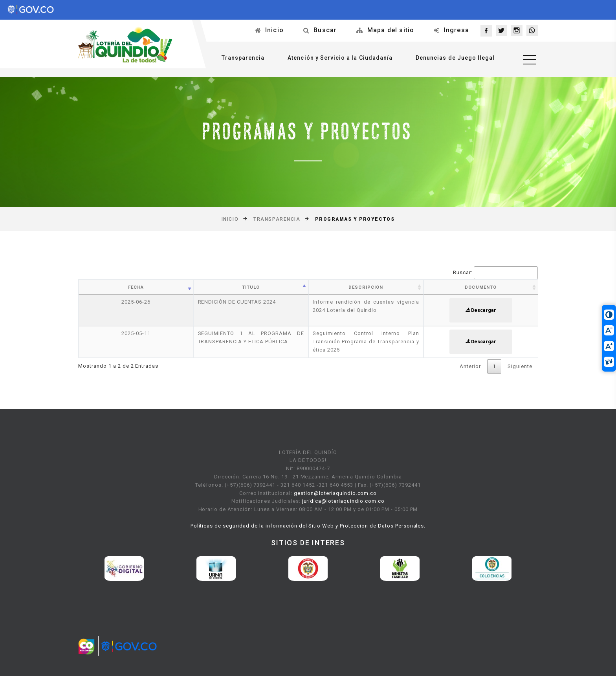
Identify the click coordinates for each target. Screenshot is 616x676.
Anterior (470, 366)
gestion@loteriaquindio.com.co (335, 493)
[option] (124, 568)
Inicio (274, 30)
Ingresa (456, 30)
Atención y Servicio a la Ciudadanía (340, 58)
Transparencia (243, 58)
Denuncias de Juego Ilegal (455, 58)
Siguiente (520, 366)
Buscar (325, 30)
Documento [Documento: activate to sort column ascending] (481, 287)
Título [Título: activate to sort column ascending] (251, 287)
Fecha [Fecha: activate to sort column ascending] (136, 287)
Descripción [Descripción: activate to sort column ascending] (366, 287)
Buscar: (495, 273)
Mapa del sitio (391, 30)
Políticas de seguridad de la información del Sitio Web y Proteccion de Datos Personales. (308, 526)
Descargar (481, 310)
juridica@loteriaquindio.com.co (343, 501)
